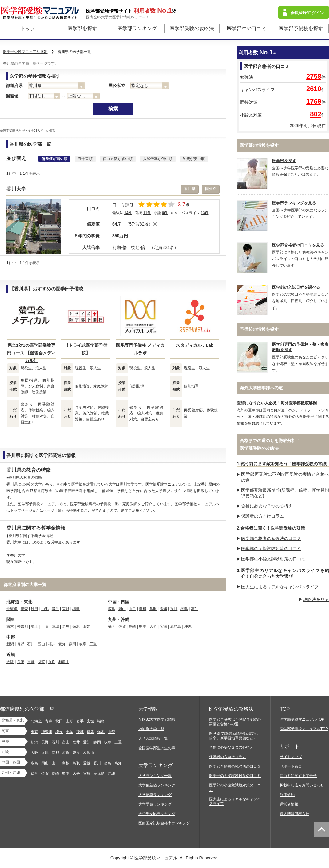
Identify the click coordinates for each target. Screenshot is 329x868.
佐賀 (122, 626)
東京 (10, 626)
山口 (132, 609)
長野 (21, 644)
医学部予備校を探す (301, 28)
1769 (314, 101)
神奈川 (22, 626)
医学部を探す (82, 28)
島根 (143, 609)
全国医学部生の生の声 (157, 748)
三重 (93, 644)
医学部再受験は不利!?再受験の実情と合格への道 (235, 722)
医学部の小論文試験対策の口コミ (273, 559)
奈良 (52, 662)
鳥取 (153, 609)
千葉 (45, 626)
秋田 (34, 609)
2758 (314, 76)
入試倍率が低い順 (158, 159)
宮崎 (164, 626)
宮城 (66, 609)
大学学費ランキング (155, 804)
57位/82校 (139, 224)
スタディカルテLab (195, 345)
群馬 (66, 626)
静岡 (72, 644)
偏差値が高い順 (54, 159)
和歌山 (64, 662)
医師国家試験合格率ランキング (164, 823)
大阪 (10, 662)
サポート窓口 (291, 766)
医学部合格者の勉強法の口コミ (271, 538)
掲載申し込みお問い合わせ (302, 785)
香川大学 (16, 189)
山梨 (86, 626)
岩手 (55, 609)
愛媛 (164, 609)
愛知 (62, 644)
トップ (28, 28)
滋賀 (41, 662)
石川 (31, 644)
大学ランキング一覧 (155, 776)
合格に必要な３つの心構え (267, 506)
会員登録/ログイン (307, 13)
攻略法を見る (316, 599)
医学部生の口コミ (247, 28)
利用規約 (287, 795)
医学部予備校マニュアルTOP (304, 729)
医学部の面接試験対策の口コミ (271, 549)
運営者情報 (289, 804)
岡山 (122, 609)
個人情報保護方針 (295, 814)
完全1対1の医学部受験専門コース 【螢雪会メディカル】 (31, 353)
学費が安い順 (194, 159)
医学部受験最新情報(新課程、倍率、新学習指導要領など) (235, 736)
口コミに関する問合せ (298, 776)
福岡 (112, 626)
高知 (195, 609)
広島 (112, 609)
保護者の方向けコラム (263, 516)
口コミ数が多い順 (118, 159)
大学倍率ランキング (155, 795)
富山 (41, 644)
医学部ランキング (137, 28)
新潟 (10, 644)
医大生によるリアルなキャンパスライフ (280, 587)
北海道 (12, 609)
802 (316, 114)
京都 (31, 662)
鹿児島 (176, 626)
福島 (76, 609)
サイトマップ (291, 757)
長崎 (132, 626)
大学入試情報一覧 (153, 738)
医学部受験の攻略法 (192, 28)
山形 (45, 609)
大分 (153, 626)
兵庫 (21, 662)
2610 (314, 89)
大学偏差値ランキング (157, 785)
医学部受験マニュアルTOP (302, 719)
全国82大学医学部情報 (157, 719)
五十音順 (85, 159)
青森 (24, 609)
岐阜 (83, 644)
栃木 (76, 626)
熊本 (143, 626)
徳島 (184, 609)
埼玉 (34, 626)
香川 (174, 609)
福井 (52, 644)
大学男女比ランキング (157, 814)
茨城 (55, 626)
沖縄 (188, 626)
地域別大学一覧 (151, 729)
